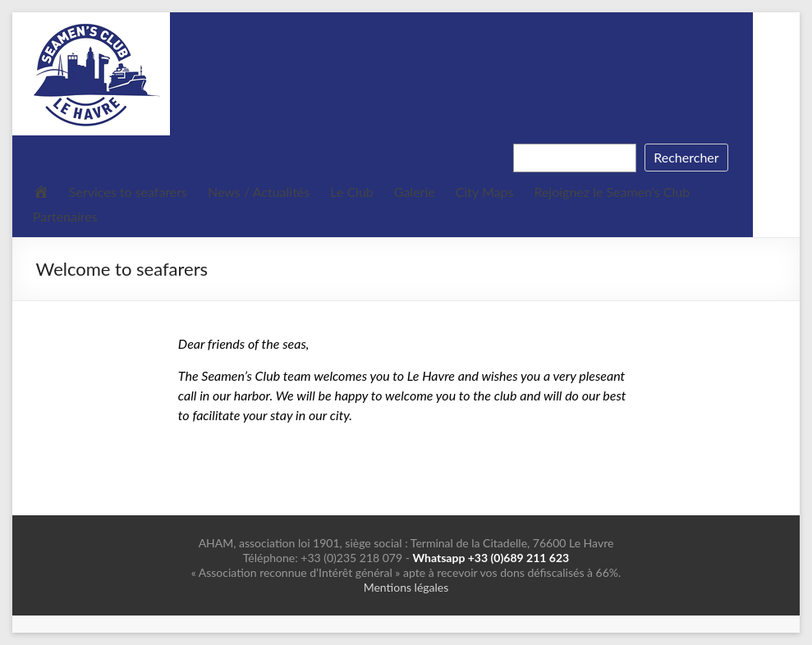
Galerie (415, 192)
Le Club (352, 192)
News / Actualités (259, 192)
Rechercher (686, 157)
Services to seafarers (128, 192)
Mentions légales (406, 587)
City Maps (485, 192)
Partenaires (65, 216)
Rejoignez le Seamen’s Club (612, 192)
